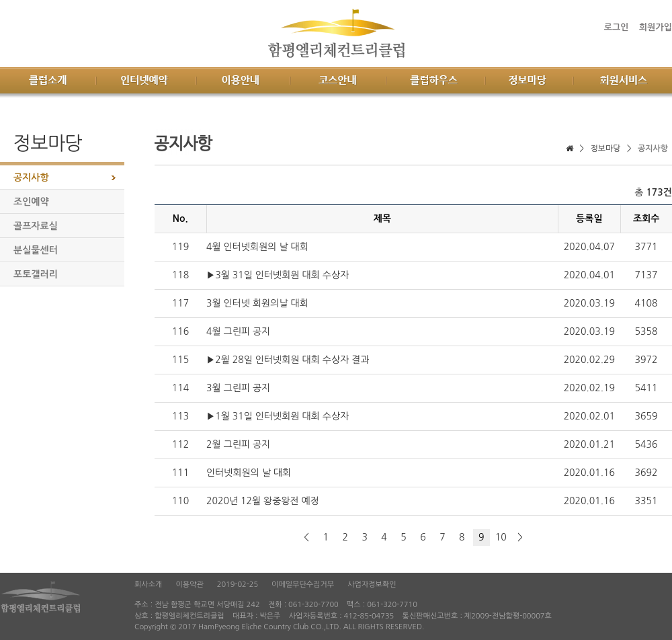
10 (501, 537)
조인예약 (31, 202)
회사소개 (148, 585)
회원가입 (656, 27)
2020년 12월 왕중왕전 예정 (263, 501)
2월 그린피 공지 (238, 444)
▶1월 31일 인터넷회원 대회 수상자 (278, 416)
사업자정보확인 (372, 585)
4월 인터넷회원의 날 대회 (257, 247)
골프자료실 (36, 226)
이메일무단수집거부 (303, 585)
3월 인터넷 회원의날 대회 (257, 303)
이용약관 (189, 585)
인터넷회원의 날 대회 (249, 473)
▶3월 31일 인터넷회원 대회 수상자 (278, 275)
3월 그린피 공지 (238, 388)
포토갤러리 (36, 274)
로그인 (617, 27)
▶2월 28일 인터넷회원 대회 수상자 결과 (288, 360)
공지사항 (31, 177)
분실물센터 (36, 250)
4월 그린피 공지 (238, 331)
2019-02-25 (238, 585)
